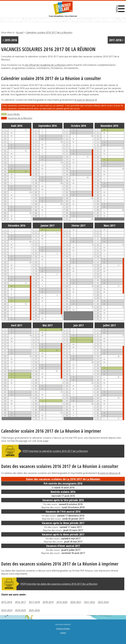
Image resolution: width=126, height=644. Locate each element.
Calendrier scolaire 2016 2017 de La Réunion (49, 32)
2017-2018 (34, 602)
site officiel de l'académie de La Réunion (45, 65)
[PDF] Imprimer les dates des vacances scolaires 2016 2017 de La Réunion (59, 584)
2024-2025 (20, 610)
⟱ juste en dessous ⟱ (86, 100)
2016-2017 (20, 602)
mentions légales (63, 629)
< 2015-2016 (10, 40)
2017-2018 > (116, 40)
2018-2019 (48, 602)
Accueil (20, 32)
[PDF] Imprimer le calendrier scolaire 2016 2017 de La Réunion (55, 451)
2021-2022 (89, 602)
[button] (120, 9)
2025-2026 (34, 610)
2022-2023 (103, 602)
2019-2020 (62, 602)
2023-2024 (7, 610)
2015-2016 (7, 602)
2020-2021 (76, 602)
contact (63, 633)
